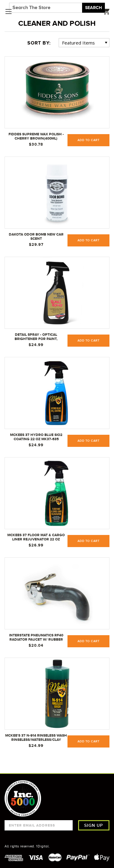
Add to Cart (89, 240)
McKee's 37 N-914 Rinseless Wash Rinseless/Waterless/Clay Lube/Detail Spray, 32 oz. (36, 738)
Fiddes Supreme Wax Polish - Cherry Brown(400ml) (36, 136)
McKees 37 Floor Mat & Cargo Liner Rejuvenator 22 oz (36, 537)
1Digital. (43, 846)
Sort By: (39, 43)
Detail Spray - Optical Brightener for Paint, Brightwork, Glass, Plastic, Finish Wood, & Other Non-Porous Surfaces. (36, 337)
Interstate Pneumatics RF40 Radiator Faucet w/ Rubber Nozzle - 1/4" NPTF (36, 638)
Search (93, 8)
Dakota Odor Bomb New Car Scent (36, 236)
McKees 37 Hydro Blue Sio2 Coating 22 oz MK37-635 (36, 437)
